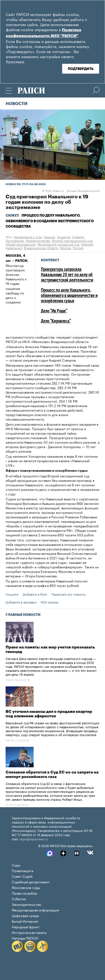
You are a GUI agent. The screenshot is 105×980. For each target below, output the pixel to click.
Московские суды (26, 887)
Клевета (78, 237)
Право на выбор (25, 893)
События (19, 898)
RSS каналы (50, 602)
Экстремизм (15, 240)
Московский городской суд (58, 244)
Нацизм (49, 237)
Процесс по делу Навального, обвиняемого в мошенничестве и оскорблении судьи (69, 296)
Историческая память (29, 932)
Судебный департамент (31, 882)
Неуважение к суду (28, 237)
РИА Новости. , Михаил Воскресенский (71, 190)
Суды (16, 865)
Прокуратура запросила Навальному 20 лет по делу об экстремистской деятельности (67, 275)
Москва (66, 248)
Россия (78, 248)
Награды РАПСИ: (25, 938)
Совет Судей (22, 876)
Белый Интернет (25, 921)
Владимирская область (41, 248)
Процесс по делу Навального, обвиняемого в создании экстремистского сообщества (50, 221)
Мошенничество (38, 240)
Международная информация (35, 910)
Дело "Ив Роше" (54, 311)
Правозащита (23, 870)
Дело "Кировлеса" (56, 321)
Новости (17, 104)
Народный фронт (26, 926)
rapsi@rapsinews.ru (34, 839)
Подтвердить (81, 69)
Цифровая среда (25, 915)
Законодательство (26, 904)
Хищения (64, 237)
